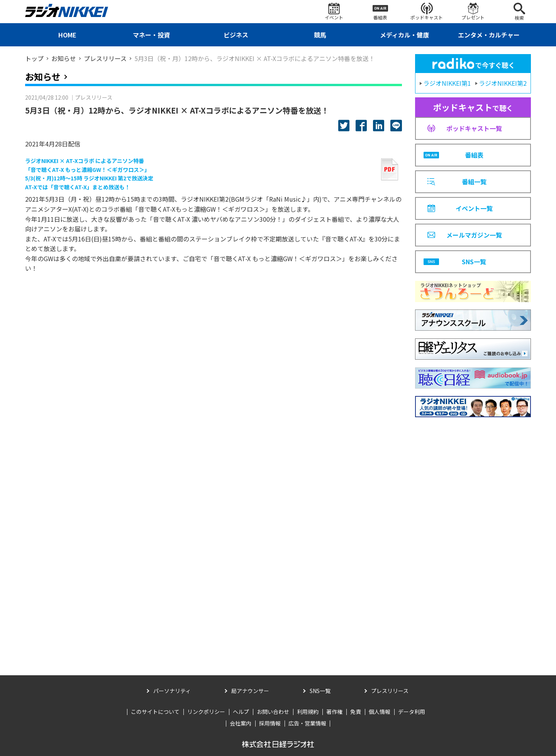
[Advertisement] (473, 536)
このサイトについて (155, 712)
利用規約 (308, 712)
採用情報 (270, 723)
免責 (356, 712)
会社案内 (241, 723)
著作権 (334, 712)
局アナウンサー (250, 691)
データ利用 (412, 712)
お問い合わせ (273, 712)
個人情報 (380, 712)
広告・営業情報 (307, 723)
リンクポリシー (206, 712)
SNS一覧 (320, 691)
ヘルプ (241, 712)
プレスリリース (390, 691)
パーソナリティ (172, 691)
